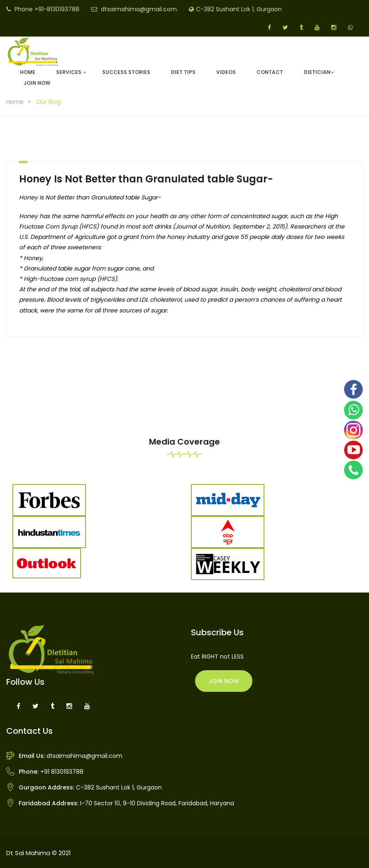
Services (69, 72)
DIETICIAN (317, 72)
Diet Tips (183, 72)
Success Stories (126, 72)
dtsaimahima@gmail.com (139, 9)
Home (28, 72)
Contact (270, 72)
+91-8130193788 (57, 9)
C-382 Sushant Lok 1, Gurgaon (239, 9)
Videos (226, 72)
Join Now (37, 83)
